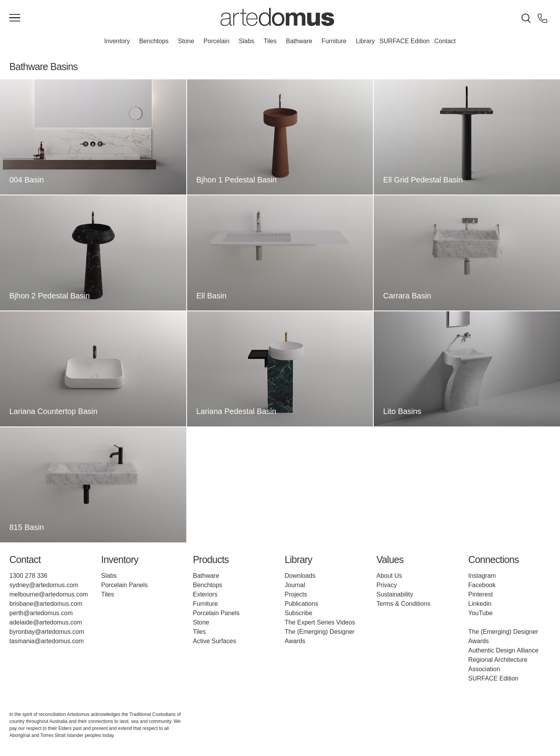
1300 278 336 (28, 576)
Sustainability (395, 594)
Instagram (482, 576)
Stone (186, 41)
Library (365, 41)
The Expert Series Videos (320, 622)
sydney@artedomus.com (44, 585)
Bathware (299, 41)
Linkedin (480, 604)
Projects (296, 594)
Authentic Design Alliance (503, 650)
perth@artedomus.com (41, 613)
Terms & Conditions (403, 604)
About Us (389, 576)
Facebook (482, 585)
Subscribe (298, 613)
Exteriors (205, 594)
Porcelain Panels (124, 585)
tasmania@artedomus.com (46, 641)
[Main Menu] (15, 18)
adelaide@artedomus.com (46, 622)
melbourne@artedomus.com (49, 594)
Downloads (300, 576)
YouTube (480, 613)
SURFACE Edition (405, 41)
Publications (301, 604)
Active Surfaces (214, 641)
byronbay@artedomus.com (47, 632)
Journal (295, 585)
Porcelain (216, 41)
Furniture (334, 41)
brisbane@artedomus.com (46, 604)
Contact (445, 41)
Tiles (270, 41)
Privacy (387, 585)
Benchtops (154, 41)
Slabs (247, 41)
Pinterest (480, 594)
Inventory (117, 41)
